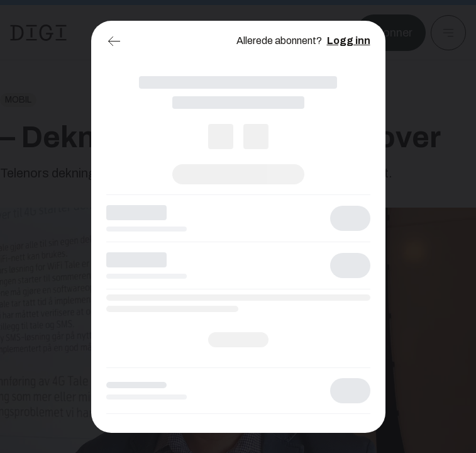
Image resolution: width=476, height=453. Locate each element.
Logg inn (349, 41)
